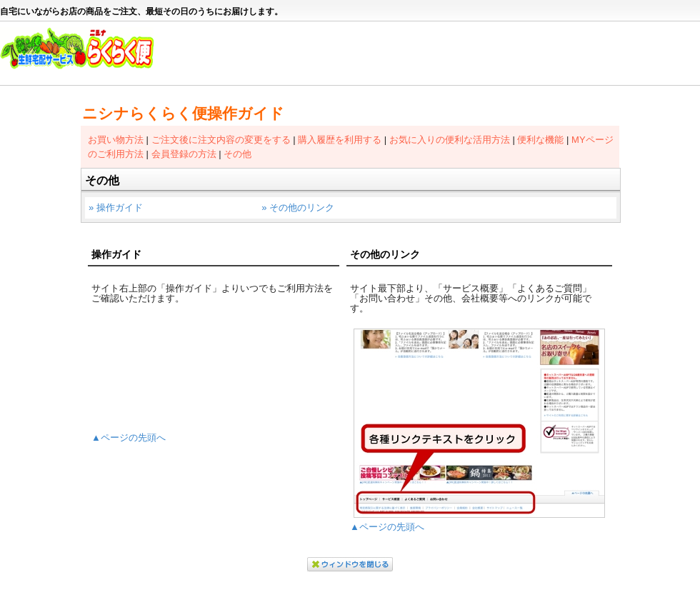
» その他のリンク (298, 207)
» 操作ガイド (116, 207)
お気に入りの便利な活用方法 (450, 140)
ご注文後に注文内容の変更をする (221, 140)
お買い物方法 (116, 140)
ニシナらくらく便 (84, 54)
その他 (237, 154)
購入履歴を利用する (340, 140)
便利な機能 (540, 140)
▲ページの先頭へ (129, 437)
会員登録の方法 (184, 154)
